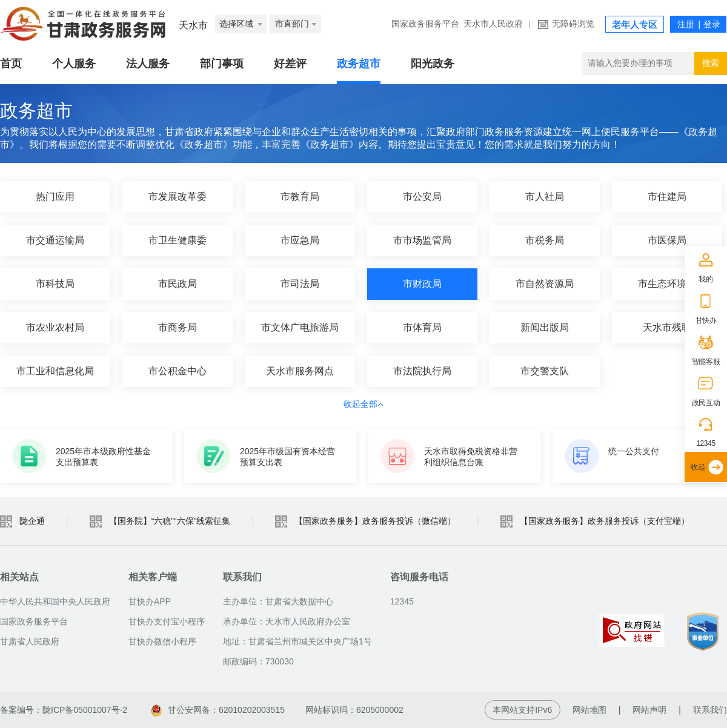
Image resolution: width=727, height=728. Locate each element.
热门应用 (55, 197)
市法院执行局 (422, 371)
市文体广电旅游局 (300, 327)
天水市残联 (667, 327)
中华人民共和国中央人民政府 (55, 601)
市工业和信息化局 (55, 371)
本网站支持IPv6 (522, 710)
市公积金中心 (178, 371)
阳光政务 (433, 64)
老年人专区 (635, 25)
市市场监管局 (422, 240)
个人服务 (74, 64)
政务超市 (359, 64)
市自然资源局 (545, 284)
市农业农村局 (55, 327)
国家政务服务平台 (425, 24)
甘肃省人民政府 (30, 641)
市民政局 (178, 284)
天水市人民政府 (493, 24)
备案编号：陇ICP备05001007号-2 (64, 710)
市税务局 (545, 240)
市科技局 (55, 284)
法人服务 (148, 64)
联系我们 (710, 710)
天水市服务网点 (300, 371)
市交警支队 (545, 371)
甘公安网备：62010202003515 (218, 710)
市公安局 (422, 197)
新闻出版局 (545, 327)
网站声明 (649, 710)
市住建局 (667, 197)
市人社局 (545, 197)
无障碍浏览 (573, 24)
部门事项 (222, 64)
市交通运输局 (55, 240)
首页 (11, 64)
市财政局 (422, 284)
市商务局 (178, 327)
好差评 (290, 64)
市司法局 (300, 284)
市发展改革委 (178, 197)
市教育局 (300, 197)
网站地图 (589, 710)
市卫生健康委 (178, 240)
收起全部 (363, 404)
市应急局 (300, 240)
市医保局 (667, 240)
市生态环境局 (667, 284)
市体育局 (422, 327)
